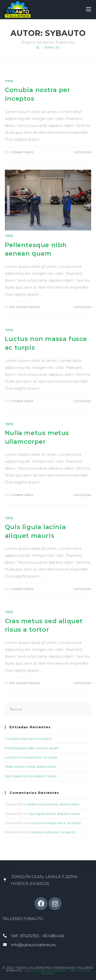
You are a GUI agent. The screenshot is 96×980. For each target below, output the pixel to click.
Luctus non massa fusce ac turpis (31, 757)
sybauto (52, 47)
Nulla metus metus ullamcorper (31, 766)
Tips (9, 81)
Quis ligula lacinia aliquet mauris (31, 776)
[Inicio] (38, 47)
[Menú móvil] (89, 9)
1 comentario (21, 152)
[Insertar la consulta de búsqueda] (48, 709)
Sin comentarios (25, 307)
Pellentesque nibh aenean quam (32, 748)
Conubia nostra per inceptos (28, 739)
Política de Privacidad (46, 971)
